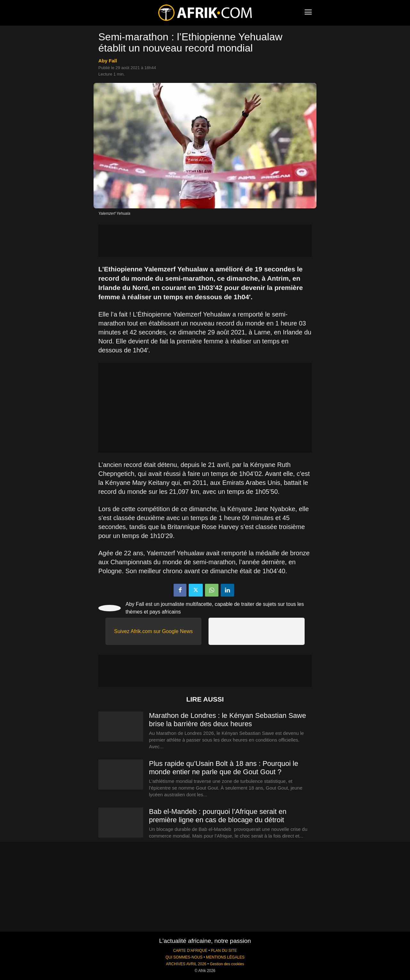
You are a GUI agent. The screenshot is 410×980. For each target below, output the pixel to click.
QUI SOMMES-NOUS (184, 957)
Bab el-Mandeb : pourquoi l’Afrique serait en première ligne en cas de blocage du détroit (218, 816)
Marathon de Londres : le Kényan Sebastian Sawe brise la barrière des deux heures (227, 720)
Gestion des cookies (227, 964)
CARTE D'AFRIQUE (190, 951)
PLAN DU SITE (224, 951)
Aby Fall (108, 61)
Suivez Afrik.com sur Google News (153, 631)
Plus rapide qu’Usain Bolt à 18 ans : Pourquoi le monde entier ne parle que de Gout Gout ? (224, 768)
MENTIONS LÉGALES (225, 957)
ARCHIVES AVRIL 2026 (186, 964)
